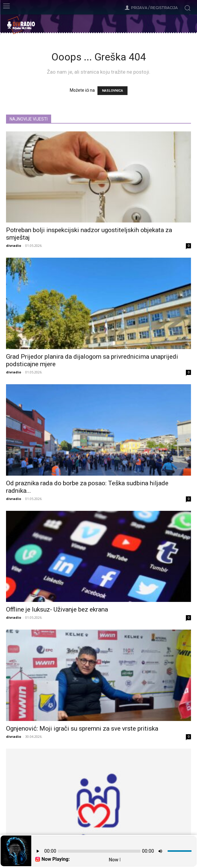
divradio (14, 245)
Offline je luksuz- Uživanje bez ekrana (57, 609)
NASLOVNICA (112, 91)
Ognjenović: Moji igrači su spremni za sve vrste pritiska (82, 728)
